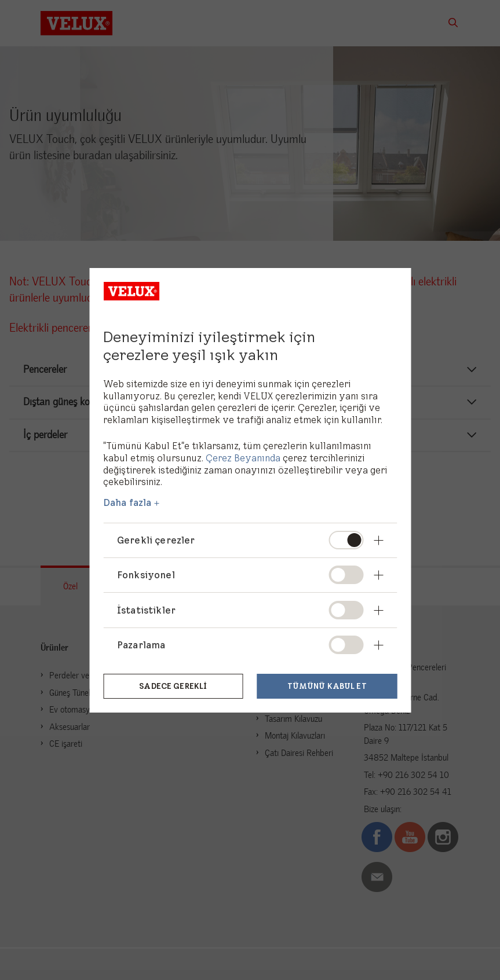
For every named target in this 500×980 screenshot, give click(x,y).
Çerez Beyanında (243, 458)
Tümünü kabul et (327, 685)
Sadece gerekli (173, 685)
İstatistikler (146, 610)
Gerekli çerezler (156, 540)
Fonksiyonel (146, 575)
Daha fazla (127, 502)
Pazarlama (141, 645)
